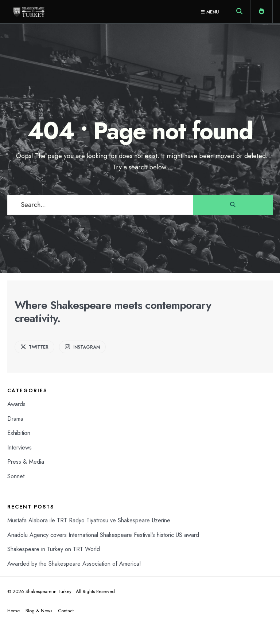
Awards (16, 404)
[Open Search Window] (239, 13)
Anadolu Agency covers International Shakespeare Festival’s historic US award (103, 535)
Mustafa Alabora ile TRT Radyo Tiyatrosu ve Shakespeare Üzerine (89, 520)
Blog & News (39, 611)
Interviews (20, 447)
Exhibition (19, 433)
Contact (66, 611)
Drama (15, 419)
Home (13, 611)
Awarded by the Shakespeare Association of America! (74, 564)
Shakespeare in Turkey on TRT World (54, 549)
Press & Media (26, 462)
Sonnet (16, 476)
